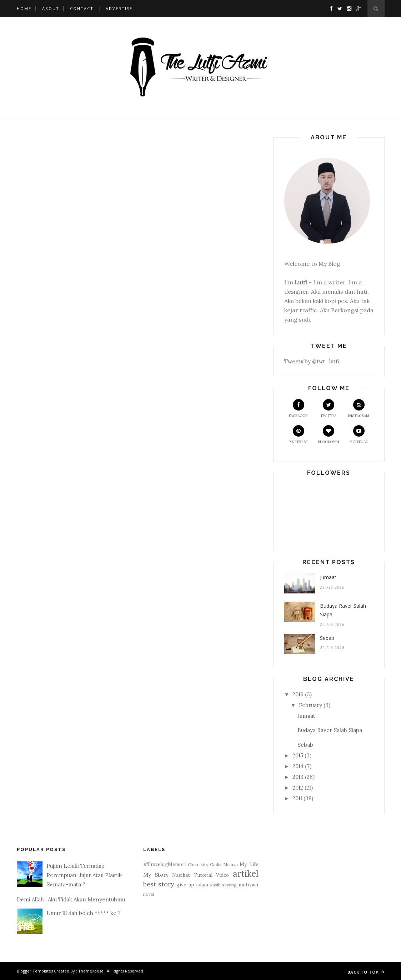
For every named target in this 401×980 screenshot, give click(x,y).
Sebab (327, 638)
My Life (249, 864)
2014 (298, 766)
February (310, 705)
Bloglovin (329, 435)
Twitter (329, 409)
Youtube (359, 435)
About (51, 8)
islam (202, 885)
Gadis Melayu (224, 864)
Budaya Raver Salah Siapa (343, 610)
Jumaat (328, 577)
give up (185, 885)
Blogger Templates (35, 971)
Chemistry (198, 864)
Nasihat (181, 875)
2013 (298, 777)
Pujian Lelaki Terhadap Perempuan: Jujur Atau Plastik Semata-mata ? (84, 875)
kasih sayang (224, 885)
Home (24, 8)
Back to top (366, 972)
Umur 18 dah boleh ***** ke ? (84, 913)
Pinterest (298, 435)
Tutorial (203, 875)
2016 (298, 694)
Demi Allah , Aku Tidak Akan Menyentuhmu (71, 899)
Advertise (119, 8)
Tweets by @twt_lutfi (312, 361)
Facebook (298, 409)
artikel (245, 874)
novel (149, 894)
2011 (297, 798)
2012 (298, 788)
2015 (298, 755)
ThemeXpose (91, 971)
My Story (156, 875)
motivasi (248, 885)
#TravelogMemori (164, 864)
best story (159, 884)
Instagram (359, 409)
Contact (82, 8)
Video (222, 875)
